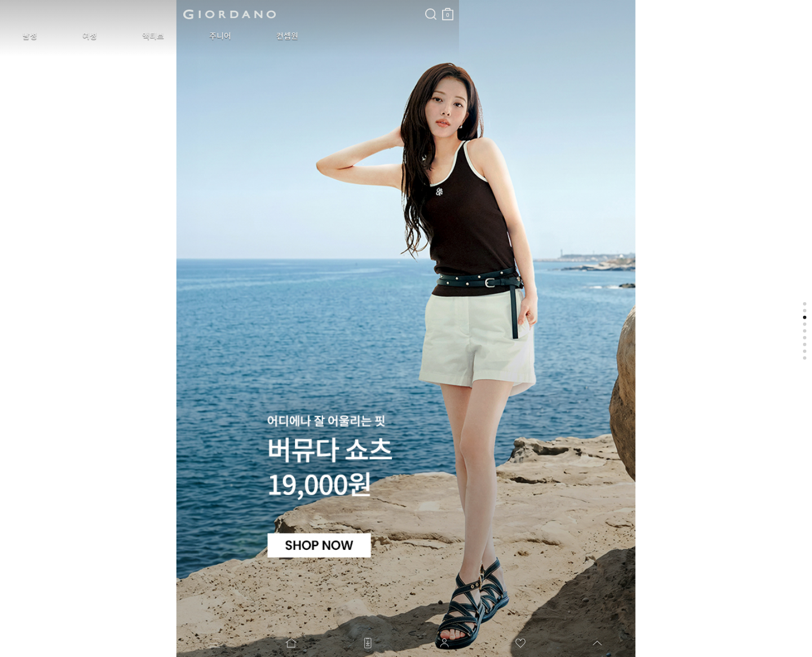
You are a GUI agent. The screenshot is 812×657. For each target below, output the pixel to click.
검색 (255, 5)
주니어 (161, 36)
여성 (64, 36)
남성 (21, 36)
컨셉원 (211, 36)
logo (142, 14)
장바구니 (272, 10)
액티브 (111, 36)
